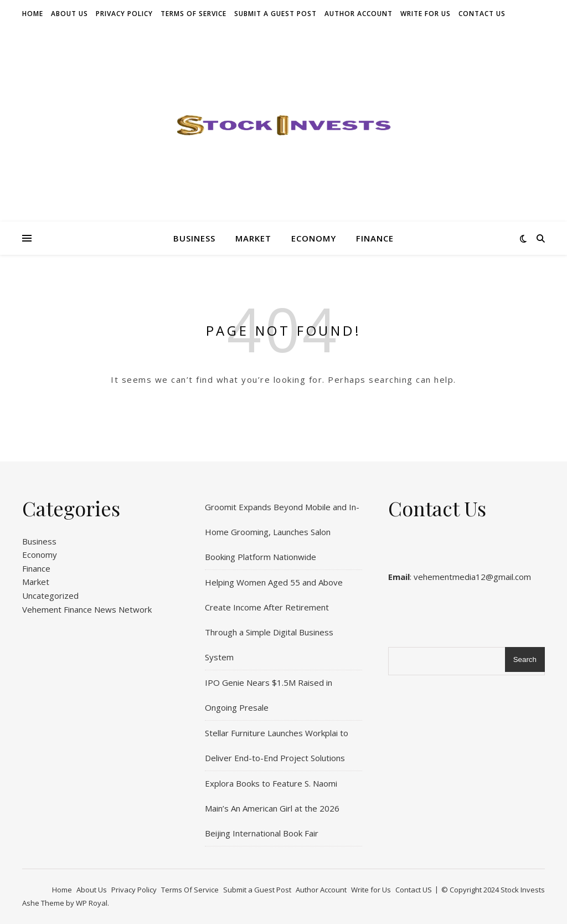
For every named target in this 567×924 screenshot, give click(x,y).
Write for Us (426, 14)
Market (253, 238)
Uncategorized (50, 596)
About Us (69, 14)
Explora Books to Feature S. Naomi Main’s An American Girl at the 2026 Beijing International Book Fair (272, 808)
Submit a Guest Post (275, 14)
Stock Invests (523, 890)
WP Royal (92, 903)
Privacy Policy (124, 14)
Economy (314, 238)
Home (33, 14)
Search (525, 659)
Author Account (359, 14)
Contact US (482, 14)
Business (194, 238)
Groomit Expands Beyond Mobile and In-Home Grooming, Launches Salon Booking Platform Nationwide (282, 532)
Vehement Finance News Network (87, 609)
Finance (375, 238)
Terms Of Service (194, 14)
